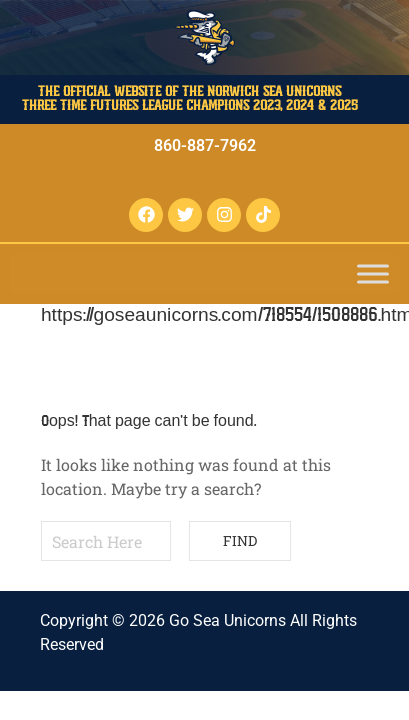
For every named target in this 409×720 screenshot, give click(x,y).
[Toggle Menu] (373, 273)
